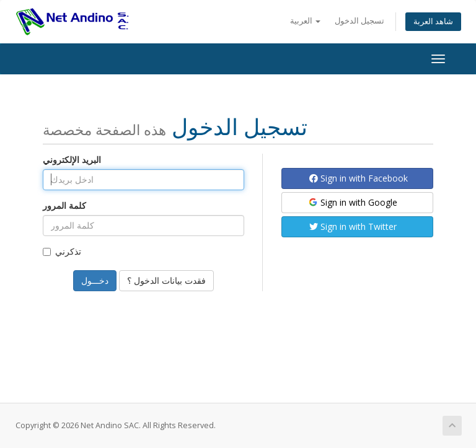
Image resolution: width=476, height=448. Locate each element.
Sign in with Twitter (353, 226)
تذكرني (62, 251)
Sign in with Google (352, 202)
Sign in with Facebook (359, 178)
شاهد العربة (433, 21)
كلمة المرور (64, 205)
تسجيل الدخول (359, 21)
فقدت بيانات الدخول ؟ (166, 280)
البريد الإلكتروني (72, 160)
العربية (305, 21)
